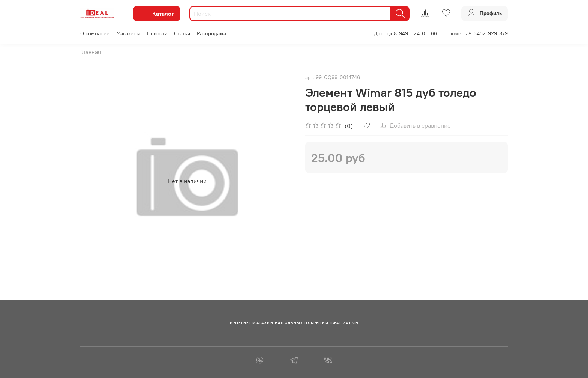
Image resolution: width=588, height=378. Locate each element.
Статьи (182, 33)
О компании (95, 33)
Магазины (128, 33)
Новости (157, 33)
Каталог (157, 14)
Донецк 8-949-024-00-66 (405, 33)
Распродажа (211, 33)
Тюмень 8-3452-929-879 (478, 33)
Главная (91, 52)
